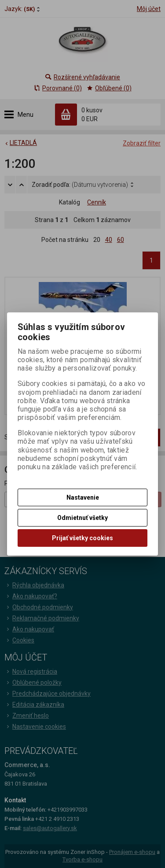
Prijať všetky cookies (82, 538)
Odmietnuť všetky (82, 518)
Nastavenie (83, 497)
